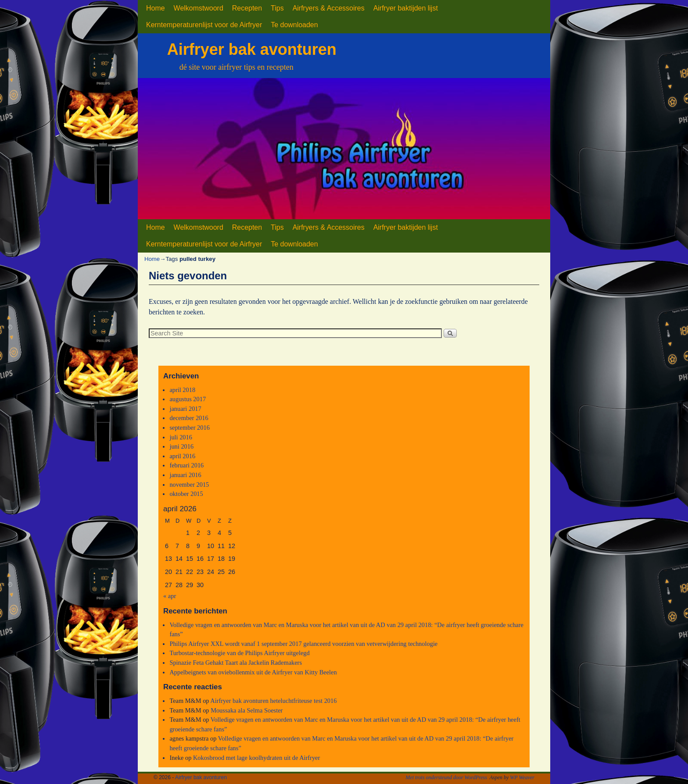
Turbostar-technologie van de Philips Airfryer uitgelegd (239, 653)
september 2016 (190, 428)
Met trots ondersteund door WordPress (446, 777)
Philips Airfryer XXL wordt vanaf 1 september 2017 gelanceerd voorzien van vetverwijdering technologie (303, 644)
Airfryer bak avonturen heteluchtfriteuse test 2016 (273, 701)
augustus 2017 (188, 399)
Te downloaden (294, 25)
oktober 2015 (186, 494)
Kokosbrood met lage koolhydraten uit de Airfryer (256, 758)
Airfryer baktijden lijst (406, 8)
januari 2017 (185, 409)
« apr (170, 596)
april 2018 (182, 390)
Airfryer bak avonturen (252, 49)
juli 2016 (181, 437)
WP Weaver (522, 777)
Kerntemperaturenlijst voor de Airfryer (204, 25)
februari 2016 (186, 465)
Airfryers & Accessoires (329, 8)
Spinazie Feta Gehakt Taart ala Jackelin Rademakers (236, 663)
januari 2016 (185, 475)
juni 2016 (181, 446)
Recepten (247, 8)
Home (156, 8)
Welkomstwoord (199, 8)
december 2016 (189, 418)
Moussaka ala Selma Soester (247, 710)
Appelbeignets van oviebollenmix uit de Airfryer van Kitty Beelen (253, 672)
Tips (277, 8)
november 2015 (189, 485)
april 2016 (182, 456)
